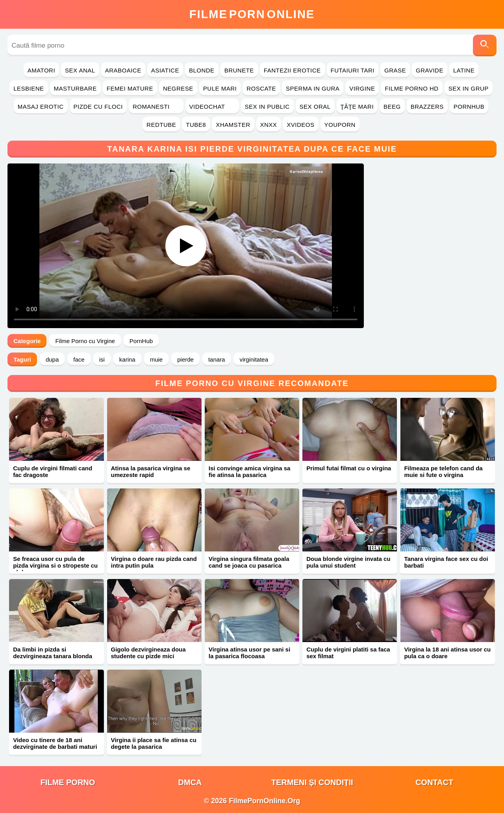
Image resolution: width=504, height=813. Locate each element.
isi (102, 359)
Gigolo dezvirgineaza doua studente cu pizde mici (148, 653)
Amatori (41, 70)
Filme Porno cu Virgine (85, 341)
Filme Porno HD (411, 88)
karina (127, 359)
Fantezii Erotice (292, 70)
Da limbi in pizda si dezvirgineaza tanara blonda (53, 653)
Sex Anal (80, 70)
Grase (395, 70)
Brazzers (427, 107)
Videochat (212, 107)
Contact (434, 782)
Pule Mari (220, 88)
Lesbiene (29, 88)
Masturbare (75, 88)
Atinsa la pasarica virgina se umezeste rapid (151, 471)
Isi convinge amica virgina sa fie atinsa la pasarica (250, 471)
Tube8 (196, 125)
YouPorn (340, 125)
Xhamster (233, 125)
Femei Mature (130, 88)
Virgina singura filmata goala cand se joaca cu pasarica (249, 562)
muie (157, 359)
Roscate (261, 88)
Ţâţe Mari (357, 107)
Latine (464, 70)
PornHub (469, 107)
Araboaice (123, 70)
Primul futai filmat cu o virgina (349, 468)
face (79, 359)
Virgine (362, 88)
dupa (52, 359)
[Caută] (485, 45)
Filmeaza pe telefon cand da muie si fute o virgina (443, 471)
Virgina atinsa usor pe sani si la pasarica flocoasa (249, 653)
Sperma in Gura (313, 88)
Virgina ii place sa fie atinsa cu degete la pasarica (154, 743)
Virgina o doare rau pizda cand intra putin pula (154, 562)
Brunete (239, 70)
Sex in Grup (469, 88)
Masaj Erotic (41, 107)
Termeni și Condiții (312, 782)
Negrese (178, 88)
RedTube (161, 125)
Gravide (430, 70)
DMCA (190, 782)
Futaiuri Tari (353, 70)
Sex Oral (315, 107)
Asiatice (165, 70)
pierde (185, 359)
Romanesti (156, 107)
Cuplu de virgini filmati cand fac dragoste (53, 471)
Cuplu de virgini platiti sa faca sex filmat (348, 653)
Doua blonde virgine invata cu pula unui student (348, 562)
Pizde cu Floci (98, 107)
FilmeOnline (252, 14)
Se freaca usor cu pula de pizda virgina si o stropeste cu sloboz (55, 565)
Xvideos (300, 125)
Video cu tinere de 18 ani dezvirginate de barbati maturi (55, 743)
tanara (217, 359)
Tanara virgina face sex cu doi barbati (446, 562)
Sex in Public (267, 107)
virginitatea (254, 359)
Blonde (202, 70)
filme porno (68, 782)
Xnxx (269, 125)
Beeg (392, 107)
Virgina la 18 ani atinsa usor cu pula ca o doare (447, 653)
